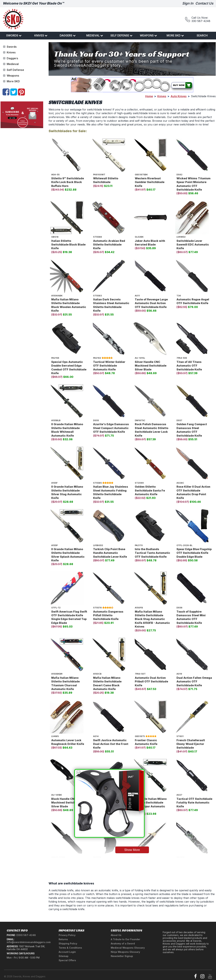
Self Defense (121, 35)
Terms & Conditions (70, 948)
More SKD (175, 35)
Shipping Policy (68, 943)
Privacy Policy (67, 935)
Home (149, 96)
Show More (132, 850)
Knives (41, 35)
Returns (63, 939)
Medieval (95, 35)
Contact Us (204, 3)
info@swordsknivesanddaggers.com (29, 942)
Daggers (68, 35)
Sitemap (64, 956)
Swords (14, 35)
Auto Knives (179, 96)
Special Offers (67, 960)
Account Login (67, 952)
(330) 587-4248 (26, 935)
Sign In (188, 3)
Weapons (148, 35)
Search (202, 35)
